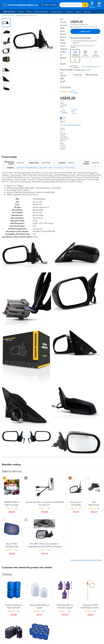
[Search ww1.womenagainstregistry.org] (71, 5)
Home (4, 15)
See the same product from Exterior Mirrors (86, 560)
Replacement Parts (22, 15)
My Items (87, 12)
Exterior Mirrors (71, 168)
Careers (78, 12)
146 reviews (75, 92)
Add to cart (85, 31)
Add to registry (92, 75)
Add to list (77, 75)
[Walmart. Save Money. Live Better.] (20, 5)
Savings (29, 12)
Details (88, 70)
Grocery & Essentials (41, 12)
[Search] (85, 5)
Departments (10, 12)
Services (21, 12)
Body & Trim (33, 15)
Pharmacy (69, 12)
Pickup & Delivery (57, 12)
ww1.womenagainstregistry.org (70, 125)
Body (51, 168)
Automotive (11, 15)
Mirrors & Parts (59, 168)
